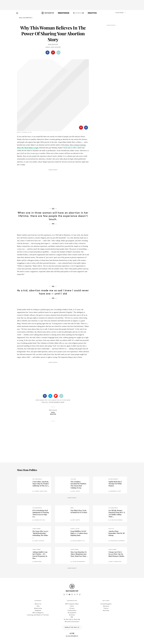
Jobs (38, 606)
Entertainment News (57, 402)
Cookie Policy (72, 611)
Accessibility (72, 613)
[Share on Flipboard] (56, 396)
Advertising (38, 608)
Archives (72, 615)
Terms (72, 606)
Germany (106, 606)
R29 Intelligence (38, 613)
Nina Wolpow (53, 44)
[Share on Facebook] (47, 52)
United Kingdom (106, 604)
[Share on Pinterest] (53, 52)
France (106, 608)
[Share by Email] (58, 52)
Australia (106, 611)
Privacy (72, 608)
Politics (45, 402)
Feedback (38, 611)
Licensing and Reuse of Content (38, 615)
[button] (117, 15)
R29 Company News (72, 604)
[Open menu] (17, 12)
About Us (38, 604)
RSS (72, 617)
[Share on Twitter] (50, 396)
